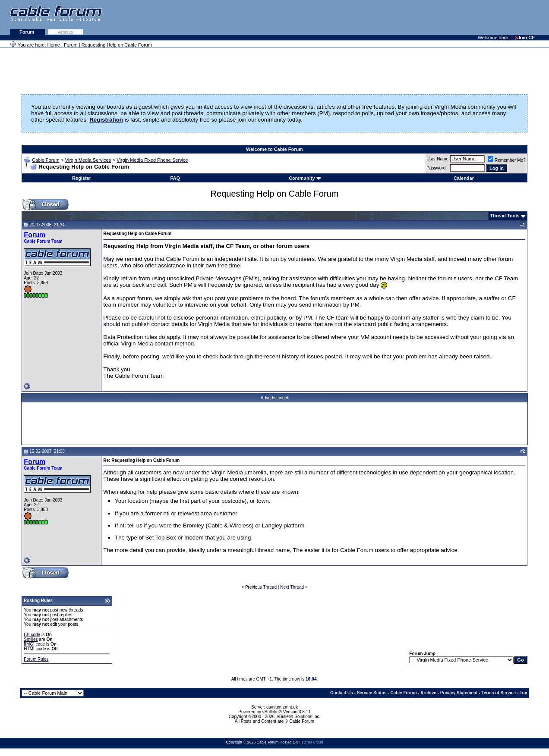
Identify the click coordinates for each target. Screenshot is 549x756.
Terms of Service (499, 693)
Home (54, 45)
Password (436, 168)
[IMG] (29, 644)
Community (305, 178)
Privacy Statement (459, 693)
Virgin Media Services (88, 160)
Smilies (31, 639)
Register (82, 178)
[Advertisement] (444, 17)
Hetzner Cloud (311, 742)
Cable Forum (46, 160)
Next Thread (292, 587)
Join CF (525, 38)
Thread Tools (505, 216)
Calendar (464, 178)
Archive (428, 693)
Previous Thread (261, 587)
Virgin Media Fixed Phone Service (152, 160)
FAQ (175, 178)
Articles (66, 32)
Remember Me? (507, 160)
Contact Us (342, 693)
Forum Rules (36, 659)
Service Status (372, 693)
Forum (27, 32)
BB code (32, 635)
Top (524, 693)
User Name (437, 159)
